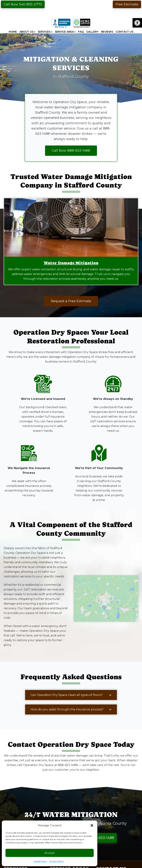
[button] (137, 23)
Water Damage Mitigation (71, 263)
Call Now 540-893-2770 (23, 4)
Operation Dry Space (71, 9)
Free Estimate (127, 4)
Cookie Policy (40, 861)
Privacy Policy (57, 861)
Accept (50, 853)
